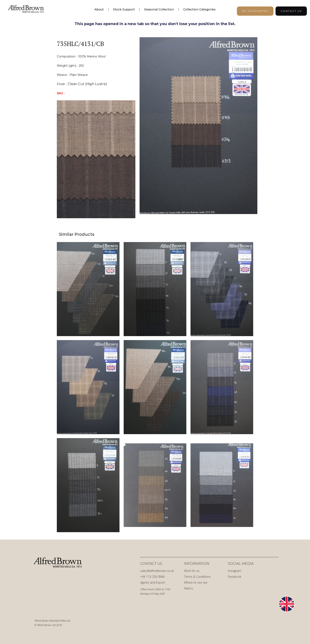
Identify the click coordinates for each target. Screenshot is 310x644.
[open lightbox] (198, 128)
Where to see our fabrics (196, 585)
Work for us (192, 571)
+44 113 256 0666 (152, 577)
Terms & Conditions (197, 577)
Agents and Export (153, 582)
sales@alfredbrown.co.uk (157, 571)
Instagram (235, 571)
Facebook (235, 577)
